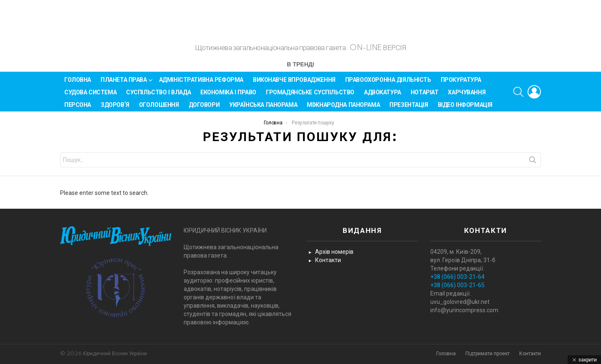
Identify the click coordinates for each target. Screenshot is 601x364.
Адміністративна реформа (201, 83)
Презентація (409, 109)
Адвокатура (383, 96)
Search (533, 165)
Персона (78, 109)
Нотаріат (425, 96)
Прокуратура (461, 83)
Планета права (124, 85)
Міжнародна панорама (343, 109)
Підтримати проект (487, 354)
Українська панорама (263, 109)
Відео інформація (465, 109)
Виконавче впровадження (294, 83)
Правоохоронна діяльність (388, 83)
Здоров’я (115, 109)
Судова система (90, 96)
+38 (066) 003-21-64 (457, 277)
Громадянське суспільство (310, 96)
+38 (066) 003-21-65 (457, 286)
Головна (78, 83)
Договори (204, 109)
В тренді (300, 69)
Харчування (467, 96)
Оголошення (159, 109)
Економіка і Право (228, 96)
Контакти (328, 260)
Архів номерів (334, 252)
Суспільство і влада (158, 96)
